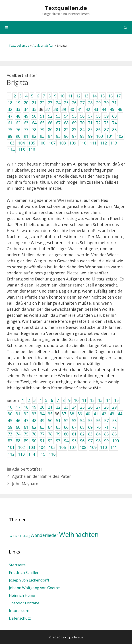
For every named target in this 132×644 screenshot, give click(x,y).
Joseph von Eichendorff (29, 580)
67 (74, 427)
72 (114, 427)
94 (66, 441)
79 (58, 434)
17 (18, 407)
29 (114, 407)
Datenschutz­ (20, 618)
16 (10, 407)
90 (34, 441)
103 (32, 447)
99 (106, 441)
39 (80, 414)
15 (116, 400)
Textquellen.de (66, 8)
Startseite (17, 565)
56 (98, 420)
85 (106, 434)
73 (10, 434)
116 (52, 454)
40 (88, 414)
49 (42, 420)
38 (72, 414)
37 (64, 414)
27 (98, 407)
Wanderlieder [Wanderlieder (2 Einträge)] (44, 535)
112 (11, 454)
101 (11, 447)
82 (82, 434)
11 (84, 400)
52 (66, 420)
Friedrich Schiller (24, 572)
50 (50, 420)
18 (26, 407)
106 (62, 447)
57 (106, 420)
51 (58, 420)
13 (100, 400)
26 (90, 407)
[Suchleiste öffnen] (125, 28)
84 (98, 434)
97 (90, 441)
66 (66, 427)
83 (90, 434)
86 (114, 434)
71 (106, 427)
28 (106, 407)
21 (50, 407)
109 (93, 447)
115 (42, 454)
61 (26, 427)
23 (66, 407)
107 (73, 447)
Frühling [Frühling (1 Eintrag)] (25, 536)
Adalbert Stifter (43, 45)
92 (50, 441)
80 (66, 434)
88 (18, 441)
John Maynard (25, 484)
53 (74, 420)
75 (26, 434)
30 (10, 414)
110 (103, 447)
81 (74, 434)
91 (42, 441)
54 (82, 420)
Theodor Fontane (24, 603)
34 (42, 414)
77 (42, 434)
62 (34, 427)
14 (108, 400)
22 (58, 407)
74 (18, 434)
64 (50, 427)
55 (90, 420)
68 (82, 427)
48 (34, 420)
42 (104, 414)
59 (10, 427)
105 (52, 447)
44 (120, 414)
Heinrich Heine (22, 595)
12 (92, 400)
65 (58, 427)
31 (18, 414)
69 (90, 427)
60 (18, 427)
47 (26, 420)
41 (96, 414)
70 (98, 427)
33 (34, 414)
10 (76, 400)
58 (114, 420)
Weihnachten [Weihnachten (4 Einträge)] (79, 534)
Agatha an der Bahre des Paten (42, 476)
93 (58, 441)
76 (34, 434)
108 (83, 447)
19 (34, 407)
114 (32, 454)
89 (26, 441)
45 (10, 420)
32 (26, 414)
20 (42, 407)
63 (42, 427)
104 (42, 447)
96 (82, 441)
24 (74, 407)
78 (50, 434)
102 (21, 447)
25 (82, 407)
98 (98, 441)
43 (112, 414)
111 (114, 447)
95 (74, 441)
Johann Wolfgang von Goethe (34, 588)
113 (21, 454)
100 (115, 441)
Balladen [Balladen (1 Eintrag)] (14, 536)
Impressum (19, 611)
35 (50, 414)
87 (10, 441)
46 (18, 420)
